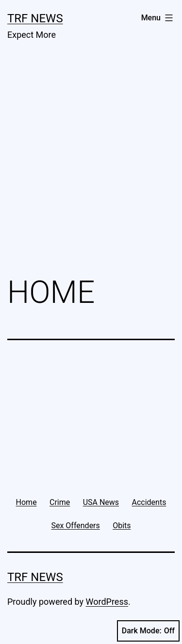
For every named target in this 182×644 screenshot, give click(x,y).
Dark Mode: (148, 631)
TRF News (35, 18)
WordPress (107, 602)
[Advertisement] (91, 165)
